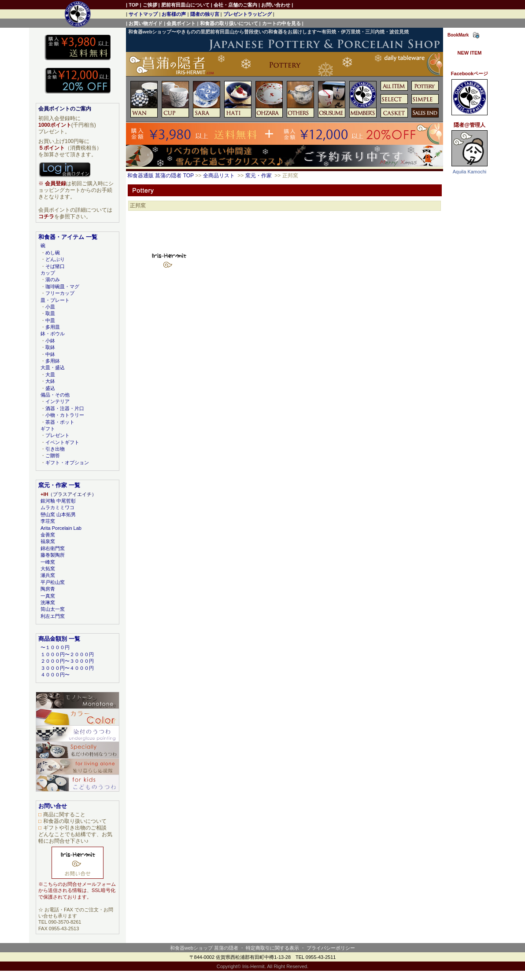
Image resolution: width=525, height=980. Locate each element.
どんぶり (55, 259)
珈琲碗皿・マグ (62, 286)
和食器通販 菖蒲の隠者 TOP (161, 176)
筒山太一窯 (53, 609)
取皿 (50, 313)
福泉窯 (48, 541)
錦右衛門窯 (53, 548)
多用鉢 (53, 361)
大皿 (50, 374)
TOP (133, 5)
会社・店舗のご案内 (235, 5)
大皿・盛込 (53, 367)
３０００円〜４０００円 (67, 668)
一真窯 (48, 596)
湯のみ (53, 279)
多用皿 (53, 327)
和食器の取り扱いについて (229, 23)
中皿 (50, 320)
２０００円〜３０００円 (67, 661)
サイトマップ (143, 14)
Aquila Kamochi (470, 172)
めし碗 (53, 253)
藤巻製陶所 (53, 555)
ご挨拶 (150, 5)
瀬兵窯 (48, 575)
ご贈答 (53, 455)
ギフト (48, 429)
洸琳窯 (48, 602)
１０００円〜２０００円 (67, 654)
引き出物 (55, 449)
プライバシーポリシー (331, 948)
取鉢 (50, 347)
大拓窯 (48, 569)
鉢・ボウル (53, 334)
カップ (48, 273)
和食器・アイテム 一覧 (68, 237)
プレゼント (57, 435)
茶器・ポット (60, 422)
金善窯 (48, 535)
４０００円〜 (55, 675)
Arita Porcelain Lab (61, 528)
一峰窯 (48, 562)
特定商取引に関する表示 (272, 948)
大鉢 (50, 381)
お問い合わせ (276, 5)
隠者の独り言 (205, 14)
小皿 (50, 307)
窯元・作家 (259, 176)
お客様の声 (174, 14)
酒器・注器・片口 (65, 408)
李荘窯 (48, 521)
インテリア (57, 401)
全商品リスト (219, 176)
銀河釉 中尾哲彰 (58, 501)
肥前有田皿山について (185, 5)
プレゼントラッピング (248, 14)
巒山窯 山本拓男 (58, 514)
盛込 (50, 388)
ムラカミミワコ (57, 507)
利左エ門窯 (53, 616)
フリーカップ (60, 293)
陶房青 (48, 589)
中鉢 (50, 354)
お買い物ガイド (146, 23)
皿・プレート (55, 300)
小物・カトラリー (65, 415)
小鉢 (50, 341)
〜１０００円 (55, 647)
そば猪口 (55, 266)
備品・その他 (55, 395)
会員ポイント (181, 23)
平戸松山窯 (53, 582)
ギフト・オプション (67, 462)
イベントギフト (62, 442)
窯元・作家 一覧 (59, 485)
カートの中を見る (281, 23)
